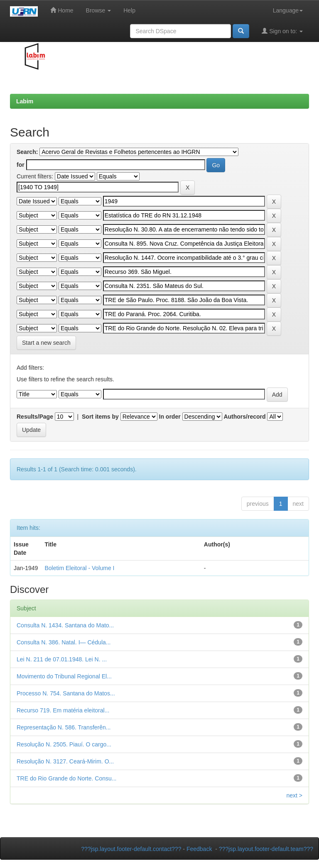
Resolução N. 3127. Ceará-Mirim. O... (65, 761)
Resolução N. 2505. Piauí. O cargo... (64, 744)
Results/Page (35, 417)
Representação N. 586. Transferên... (64, 727)
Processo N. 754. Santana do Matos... (66, 693)
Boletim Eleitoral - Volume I (79, 568)
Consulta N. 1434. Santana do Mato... (65, 625)
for (21, 165)
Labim (25, 101)
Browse (99, 10)
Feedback (199, 849)
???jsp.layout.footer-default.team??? (266, 849)
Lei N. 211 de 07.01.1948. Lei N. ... (62, 659)
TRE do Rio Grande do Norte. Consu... (66, 778)
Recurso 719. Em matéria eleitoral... (63, 710)
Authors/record (244, 417)
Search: (27, 152)
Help (129, 10)
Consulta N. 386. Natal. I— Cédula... (64, 642)
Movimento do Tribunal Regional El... (64, 676)
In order (170, 417)
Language (288, 10)
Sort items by (100, 417)
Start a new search (46, 343)
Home (62, 10)
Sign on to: (282, 31)
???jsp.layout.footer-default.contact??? (131, 849)
